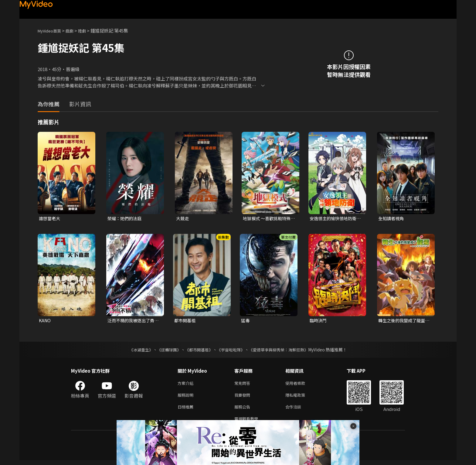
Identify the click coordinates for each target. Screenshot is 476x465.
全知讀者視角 (392, 219)
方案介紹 (187, 385)
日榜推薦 (187, 410)
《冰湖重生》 (136, 351)
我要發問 (243, 397)
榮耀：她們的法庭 (126, 219)
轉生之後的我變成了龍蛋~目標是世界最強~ (405, 321)
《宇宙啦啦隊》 (231, 351)
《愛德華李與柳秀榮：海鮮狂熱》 (282, 351)
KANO (45, 321)
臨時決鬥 (319, 321)
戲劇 (74, 31)
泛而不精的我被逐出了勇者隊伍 (133, 321)
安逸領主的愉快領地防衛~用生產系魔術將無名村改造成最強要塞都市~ (336, 219)
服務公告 (243, 410)
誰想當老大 (50, 219)
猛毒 (246, 321)
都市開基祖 (186, 321)
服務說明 (187, 397)
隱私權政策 (300, 397)
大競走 (183, 219)
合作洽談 (298, 410)
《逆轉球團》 (165, 351)
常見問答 (243, 385)
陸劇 (88, 31)
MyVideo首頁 (51, 31)
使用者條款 (300, 385)
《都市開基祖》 (197, 351)
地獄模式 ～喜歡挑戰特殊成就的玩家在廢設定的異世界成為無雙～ (268, 219)
